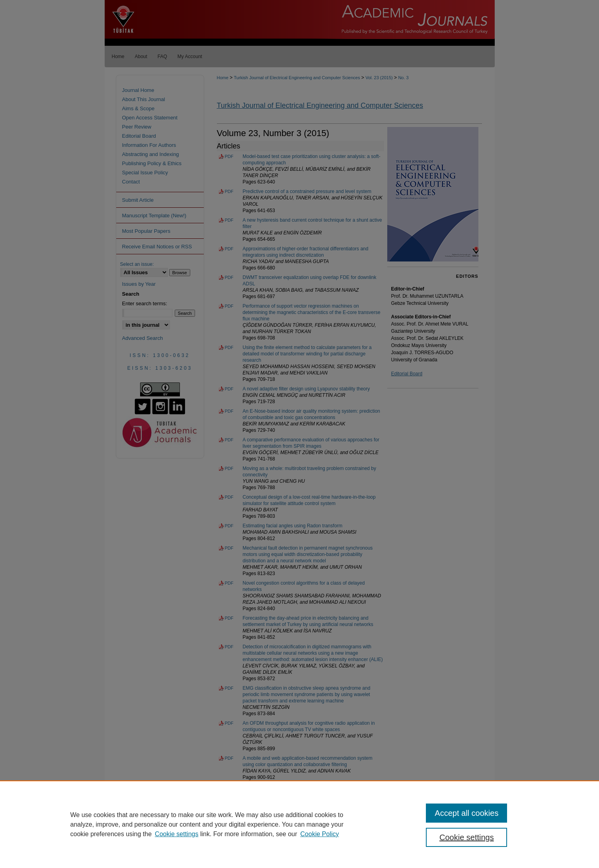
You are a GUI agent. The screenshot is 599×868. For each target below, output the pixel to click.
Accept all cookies (466, 813)
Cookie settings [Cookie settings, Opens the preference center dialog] (467, 837)
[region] (299, 824)
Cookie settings (177, 834)
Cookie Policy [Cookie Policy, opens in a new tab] (320, 834)
